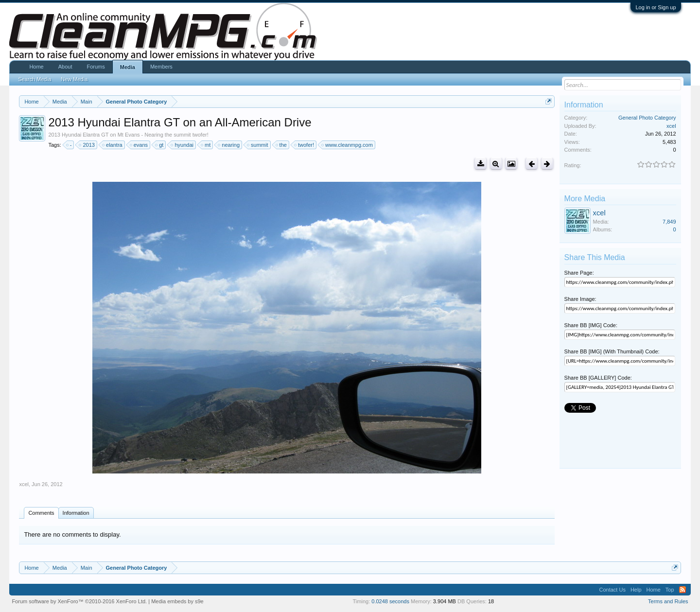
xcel (24, 484)
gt (160, 145)
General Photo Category (647, 118)
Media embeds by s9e (177, 601)
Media (128, 67)
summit (258, 145)
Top (670, 590)
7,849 (669, 222)
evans (139, 145)
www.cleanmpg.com (348, 145)
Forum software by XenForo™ (79, 601)
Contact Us (612, 590)
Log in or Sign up (656, 7)
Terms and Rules (668, 601)
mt (206, 145)
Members (161, 67)
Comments (41, 513)
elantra (113, 145)
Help (636, 590)
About (65, 67)
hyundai (183, 145)
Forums (96, 67)
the (282, 145)
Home (36, 67)
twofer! (305, 145)
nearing (229, 145)
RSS (682, 590)
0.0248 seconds (390, 601)
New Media (74, 79)
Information (76, 513)
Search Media (35, 79)
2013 (87, 145)
